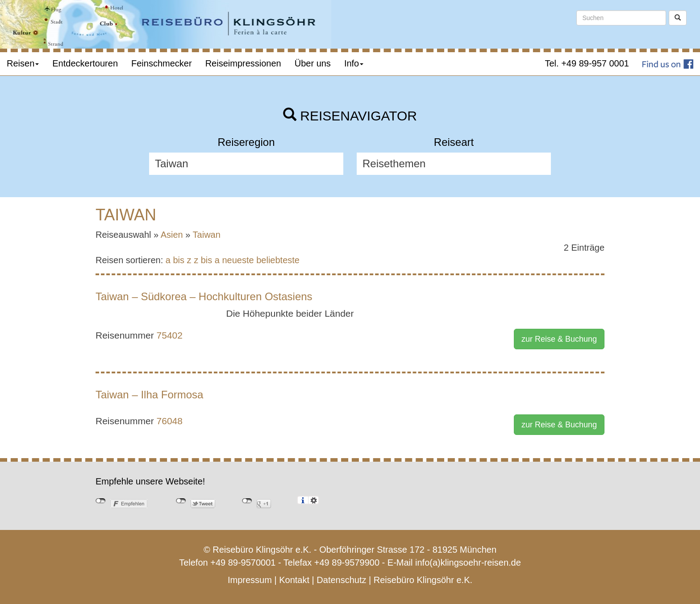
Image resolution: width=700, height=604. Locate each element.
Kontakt (294, 580)
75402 (170, 335)
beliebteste (278, 260)
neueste (238, 260)
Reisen (23, 63)
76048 (170, 421)
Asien (172, 235)
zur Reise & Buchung (559, 339)
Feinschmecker (162, 63)
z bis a (207, 260)
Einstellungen (314, 500)
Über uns (313, 63)
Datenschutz (341, 580)
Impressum (250, 580)
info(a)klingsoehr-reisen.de (468, 563)
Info (354, 63)
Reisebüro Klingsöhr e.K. (423, 580)
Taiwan (207, 235)
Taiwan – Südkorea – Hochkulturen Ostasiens (204, 296)
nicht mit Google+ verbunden (247, 501)
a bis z (179, 260)
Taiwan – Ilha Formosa (149, 395)
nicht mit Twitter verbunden (181, 501)
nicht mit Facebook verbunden (101, 501)
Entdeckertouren (85, 63)
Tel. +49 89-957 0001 (587, 63)
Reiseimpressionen (243, 63)
